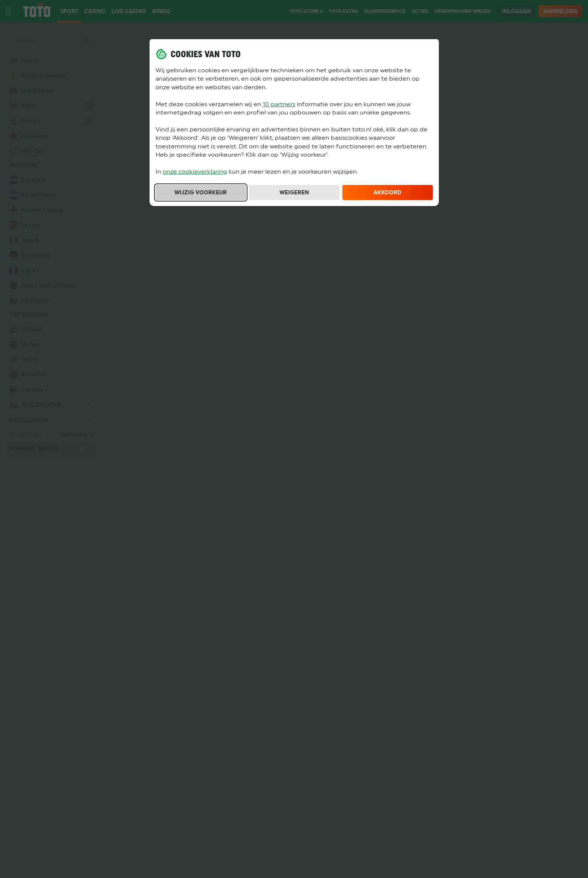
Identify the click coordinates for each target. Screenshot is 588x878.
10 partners (279, 104)
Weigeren (294, 192)
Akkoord (388, 192)
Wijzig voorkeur (201, 192)
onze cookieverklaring (195, 172)
